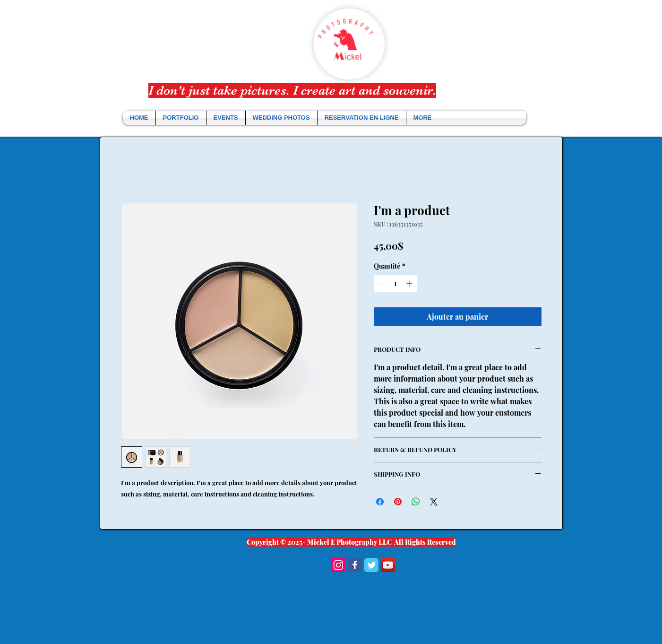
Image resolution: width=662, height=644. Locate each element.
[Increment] (410, 283)
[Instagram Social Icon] (338, 565)
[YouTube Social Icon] (388, 565)
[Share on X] (434, 502)
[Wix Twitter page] (371, 565)
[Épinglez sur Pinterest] (398, 502)
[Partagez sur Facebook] (380, 502)
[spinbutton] (395, 283)
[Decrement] (381, 283)
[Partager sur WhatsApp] (416, 502)
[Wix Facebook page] (355, 565)
